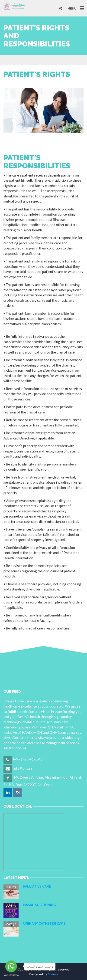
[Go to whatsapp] (11, 966)
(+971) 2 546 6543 (28, 759)
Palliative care (37, 886)
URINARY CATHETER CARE (44, 924)
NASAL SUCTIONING (40, 905)
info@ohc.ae (23, 768)
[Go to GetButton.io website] (11, 975)
